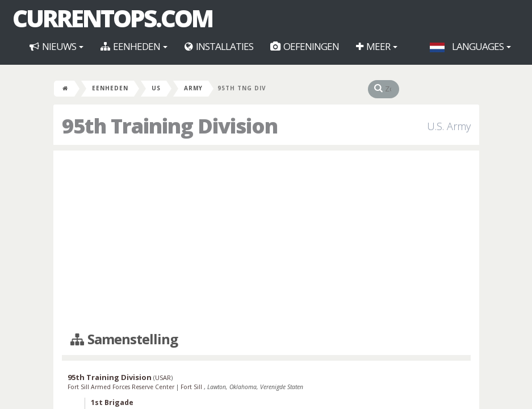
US (156, 88)
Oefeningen (305, 46)
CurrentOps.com (112, 18)
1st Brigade (112, 402)
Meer (377, 46)
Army (193, 88)
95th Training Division (110, 377)
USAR (163, 377)
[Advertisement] (266, 241)
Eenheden (134, 46)
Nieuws (56, 46)
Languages (470, 46)
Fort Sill (192, 387)
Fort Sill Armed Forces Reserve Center (122, 387)
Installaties (219, 46)
